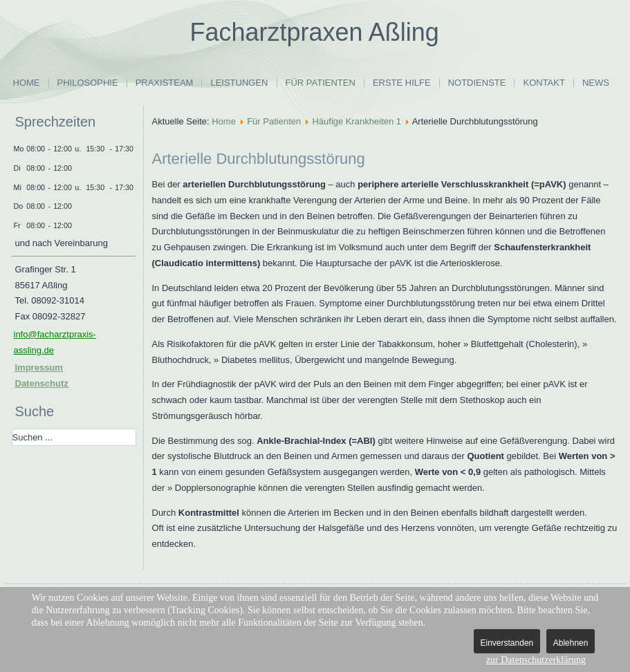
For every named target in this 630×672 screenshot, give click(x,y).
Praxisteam (165, 83)
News (596, 83)
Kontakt (544, 83)
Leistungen (239, 83)
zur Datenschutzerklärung (536, 660)
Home (27, 83)
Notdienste (477, 83)
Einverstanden (507, 643)
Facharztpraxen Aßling (315, 32)
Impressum (39, 367)
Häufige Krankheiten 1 (356, 121)
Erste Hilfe (402, 83)
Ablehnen (571, 643)
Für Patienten (321, 83)
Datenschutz (42, 383)
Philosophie (88, 83)
